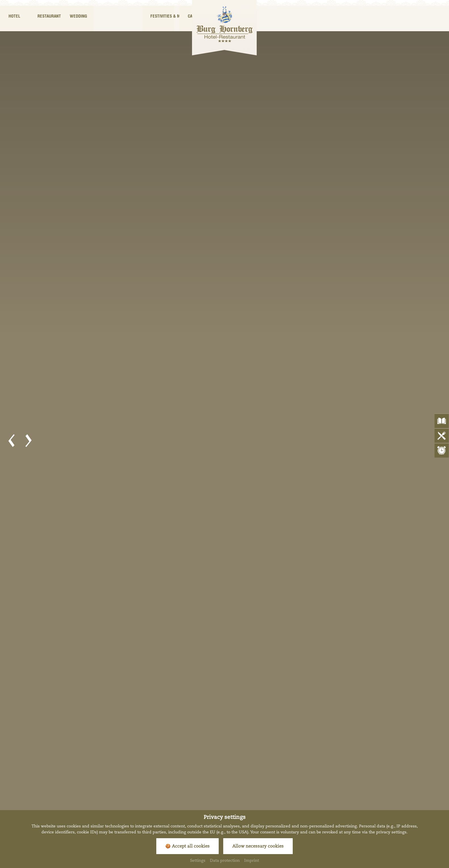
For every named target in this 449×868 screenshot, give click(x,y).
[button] (11, 441)
